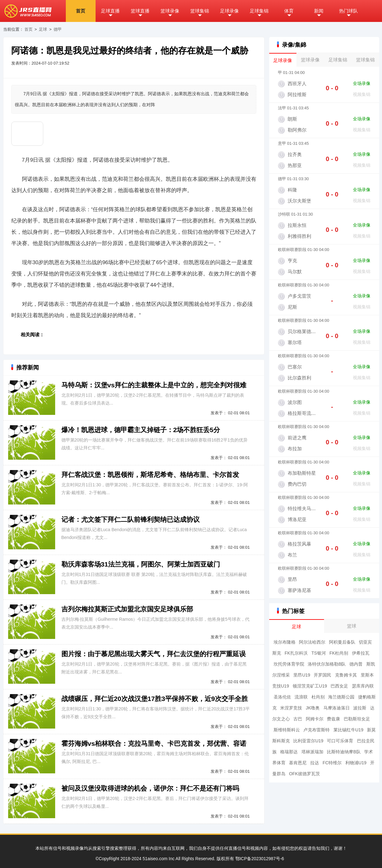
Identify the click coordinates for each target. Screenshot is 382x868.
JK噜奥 (313, 708)
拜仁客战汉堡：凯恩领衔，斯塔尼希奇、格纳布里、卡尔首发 (150, 475)
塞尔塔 (295, 342)
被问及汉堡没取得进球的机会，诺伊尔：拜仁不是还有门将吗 (150, 788)
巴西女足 (339, 686)
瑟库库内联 (363, 686)
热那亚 (295, 165)
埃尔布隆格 (285, 642)
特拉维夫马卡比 (304, 508)
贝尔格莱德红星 (304, 331)
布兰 (292, 555)
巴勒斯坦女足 (357, 719)
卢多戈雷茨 (299, 296)
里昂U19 (302, 675)
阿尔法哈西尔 (312, 642)
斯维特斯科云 (287, 730)
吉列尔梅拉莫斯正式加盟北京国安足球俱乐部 (127, 609)
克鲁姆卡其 (346, 675)
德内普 (356, 664)
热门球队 (348, 11)
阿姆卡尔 (315, 719)
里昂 (292, 579)
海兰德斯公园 (341, 697)
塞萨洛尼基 (299, 590)
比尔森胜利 (299, 378)
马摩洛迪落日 (337, 708)
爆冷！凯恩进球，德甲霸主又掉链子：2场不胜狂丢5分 (141, 430)
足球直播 (110, 11)
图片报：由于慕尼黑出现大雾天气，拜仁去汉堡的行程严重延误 (154, 654)
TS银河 (319, 653)
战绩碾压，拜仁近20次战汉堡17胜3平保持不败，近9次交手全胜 (155, 699)
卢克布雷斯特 (317, 730)
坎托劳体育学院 (289, 664)
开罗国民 (322, 675)
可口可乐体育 (340, 741)
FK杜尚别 (339, 653)
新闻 (319, 11)
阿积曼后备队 (342, 642)
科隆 (292, 190)
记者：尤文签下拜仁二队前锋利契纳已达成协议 (131, 519)
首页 (81, 11)
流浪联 (301, 697)
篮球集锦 (200, 11)
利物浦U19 (356, 763)
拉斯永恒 (297, 225)
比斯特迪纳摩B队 (344, 752)
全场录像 (362, 83)
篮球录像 (170, 11)
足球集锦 (259, 11)
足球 (43, 29)
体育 (289, 11)
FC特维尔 (332, 763)
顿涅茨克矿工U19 (310, 686)
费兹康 (333, 719)
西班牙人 (297, 84)
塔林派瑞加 (312, 752)
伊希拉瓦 (361, 653)
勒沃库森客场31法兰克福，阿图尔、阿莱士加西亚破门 (141, 564)
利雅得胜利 (299, 236)
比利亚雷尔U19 (308, 741)
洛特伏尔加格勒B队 (327, 664)
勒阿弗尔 (297, 130)
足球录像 (229, 11)
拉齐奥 (295, 154)
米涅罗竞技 (291, 708)
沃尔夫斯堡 (299, 201)
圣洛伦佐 (282, 697)
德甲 (58, 29)
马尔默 (295, 272)
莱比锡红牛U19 (348, 730)
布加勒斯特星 (302, 473)
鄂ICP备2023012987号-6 (260, 859)
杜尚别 (318, 697)
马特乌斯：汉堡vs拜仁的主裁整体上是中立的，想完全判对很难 (154, 385)
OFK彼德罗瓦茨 (304, 774)
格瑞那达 (289, 752)
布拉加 (295, 449)
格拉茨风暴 (299, 544)
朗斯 (292, 119)
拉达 (315, 763)
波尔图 (295, 402)
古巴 (298, 719)
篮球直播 (140, 11)
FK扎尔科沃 (296, 653)
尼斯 (292, 307)
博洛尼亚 (297, 519)
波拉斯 (360, 708)
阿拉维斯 (297, 94)
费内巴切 (297, 484)
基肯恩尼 (298, 763)
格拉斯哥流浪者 (304, 413)
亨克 (292, 261)
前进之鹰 (297, 438)
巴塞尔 (295, 367)
